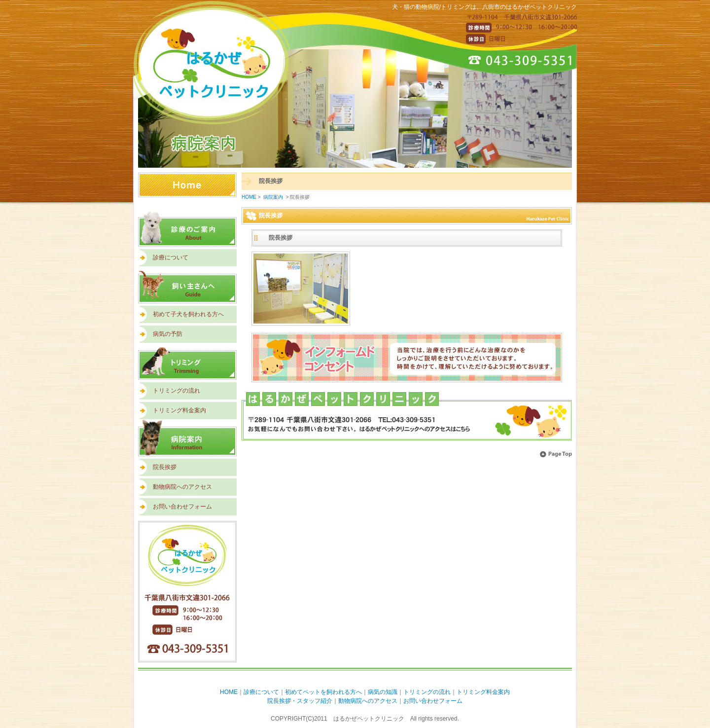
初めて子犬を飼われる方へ (188, 314)
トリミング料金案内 (179, 410)
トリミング (187, 361)
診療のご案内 (187, 228)
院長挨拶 (165, 467)
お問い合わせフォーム (182, 507)
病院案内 (187, 438)
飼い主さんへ (187, 285)
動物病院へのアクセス (182, 487)
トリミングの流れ (177, 391)
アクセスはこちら (407, 417)
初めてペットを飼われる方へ (323, 692)
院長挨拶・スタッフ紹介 (300, 701)
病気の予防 (168, 334)
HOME (187, 191)
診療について (171, 257)
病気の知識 (383, 692)
